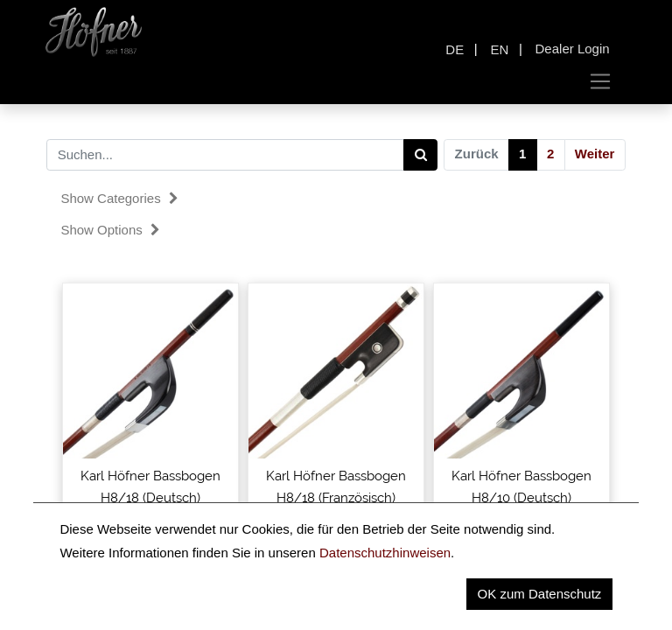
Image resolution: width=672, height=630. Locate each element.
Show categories (119, 198)
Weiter (595, 154)
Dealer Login (573, 49)
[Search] (420, 155)
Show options (110, 230)
